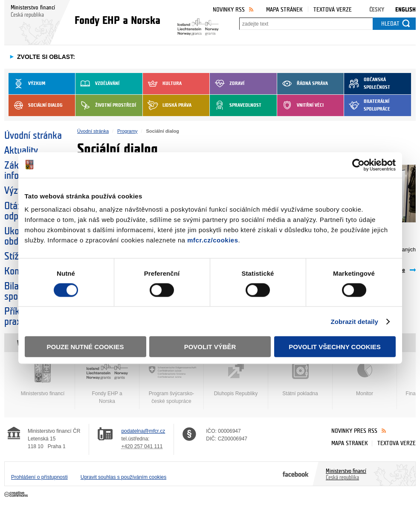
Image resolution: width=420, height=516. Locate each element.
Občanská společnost (367, 84)
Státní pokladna (300, 379)
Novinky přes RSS (354, 431)
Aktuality (21, 151)
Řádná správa (303, 84)
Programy (127, 131)
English (406, 10)
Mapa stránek (284, 10)
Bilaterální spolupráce (367, 105)
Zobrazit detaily (354, 321)
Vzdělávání (97, 84)
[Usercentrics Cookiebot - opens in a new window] (358, 165)
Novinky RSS (229, 10)
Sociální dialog (36, 105)
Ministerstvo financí (43, 379)
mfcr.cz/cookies (213, 240)
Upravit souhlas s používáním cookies (123, 477)
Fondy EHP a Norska (107, 383)
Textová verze (333, 10)
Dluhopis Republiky (236, 379)
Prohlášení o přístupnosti (39, 477)
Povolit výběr (210, 347)
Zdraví (227, 84)
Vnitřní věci (300, 105)
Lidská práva (167, 105)
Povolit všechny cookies (335, 347)
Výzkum (27, 84)
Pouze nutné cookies (85, 347)
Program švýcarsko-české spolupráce (171, 383)
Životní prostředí (106, 105)
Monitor (365, 379)
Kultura (162, 84)
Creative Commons (17, 495)
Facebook (296, 474)
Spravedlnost (236, 105)
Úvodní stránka (33, 136)
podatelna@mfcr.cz (143, 431)
